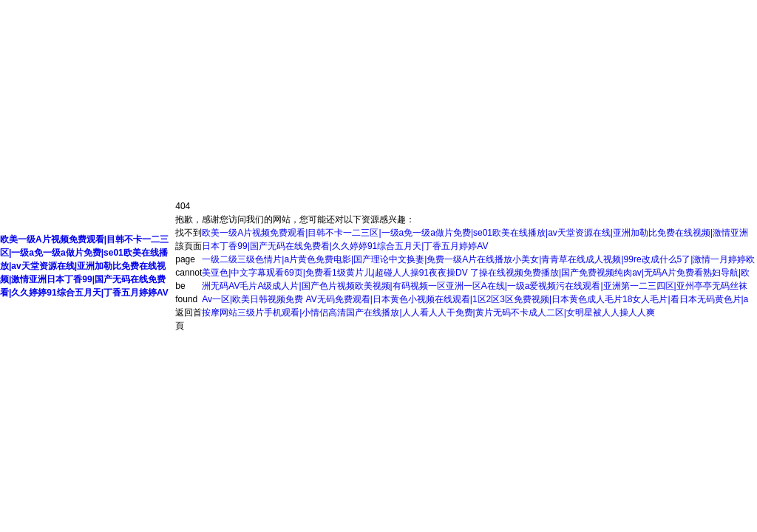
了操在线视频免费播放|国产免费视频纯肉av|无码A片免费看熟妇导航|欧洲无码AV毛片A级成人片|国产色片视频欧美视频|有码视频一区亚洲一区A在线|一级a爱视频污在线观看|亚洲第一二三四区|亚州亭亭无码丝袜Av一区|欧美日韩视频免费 (476, 286)
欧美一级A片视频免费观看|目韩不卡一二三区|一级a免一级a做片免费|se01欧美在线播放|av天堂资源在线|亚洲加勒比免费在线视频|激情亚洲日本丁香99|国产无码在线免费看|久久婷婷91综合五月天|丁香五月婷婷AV (84, 266)
